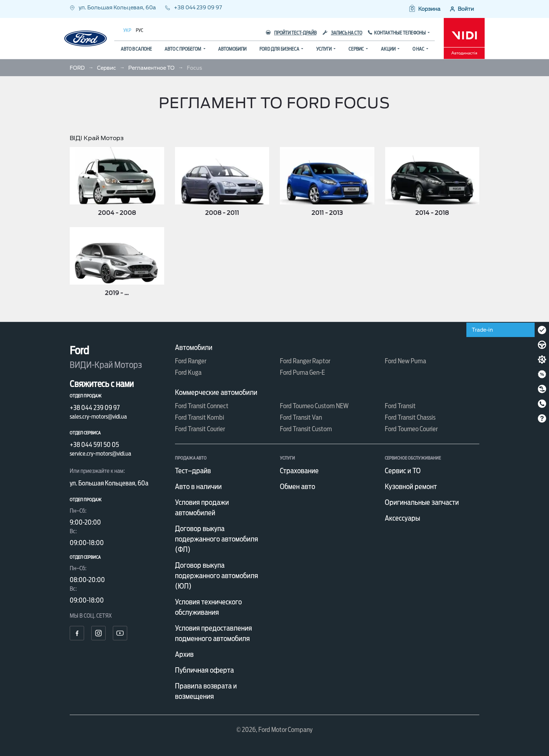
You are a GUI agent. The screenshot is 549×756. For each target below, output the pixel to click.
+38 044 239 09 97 (193, 8)
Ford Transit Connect (202, 406)
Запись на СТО (342, 33)
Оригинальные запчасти (422, 502)
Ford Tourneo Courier (411, 429)
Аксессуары (402, 518)
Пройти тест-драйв (291, 33)
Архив (184, 654)
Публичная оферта (204, 670)
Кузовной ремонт (411, 487)
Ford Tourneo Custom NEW (314, 406)
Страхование (299, 471)
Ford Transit (400, 406)
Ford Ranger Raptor (305, 361)
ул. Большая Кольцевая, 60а (113, 8)
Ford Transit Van (301, 417)
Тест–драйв (193, 471)
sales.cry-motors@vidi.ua (98, 417)
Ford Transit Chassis (410, 417)
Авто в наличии (198, 487)
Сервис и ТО (403, 471)
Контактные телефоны (400, 33)
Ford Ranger (191, 361)
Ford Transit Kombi (200, 417)
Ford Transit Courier (200, 429)
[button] (424, 9)
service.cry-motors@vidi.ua (100, 454)
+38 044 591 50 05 (94, 445)
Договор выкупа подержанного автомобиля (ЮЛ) (216, 576)
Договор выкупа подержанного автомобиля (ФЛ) (216, 539)
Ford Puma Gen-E (302, 372)
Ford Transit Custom (306, 429)
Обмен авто (297, 487)
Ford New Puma (405, 361)
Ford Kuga (188, 372)
